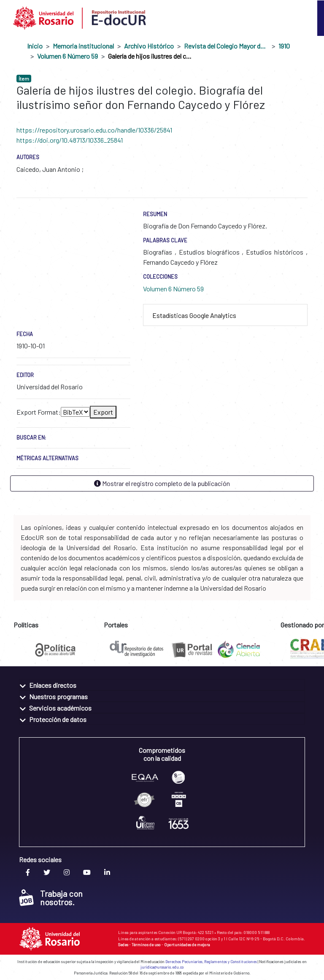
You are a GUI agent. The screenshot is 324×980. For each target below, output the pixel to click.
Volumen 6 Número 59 (67, 56)
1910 (284, 46)
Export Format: (39, 412)
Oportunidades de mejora (187, 945)
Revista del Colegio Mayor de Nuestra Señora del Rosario (226, 46)
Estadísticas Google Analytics (194, 315)
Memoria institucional (83, 46)
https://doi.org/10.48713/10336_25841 (70, 140)
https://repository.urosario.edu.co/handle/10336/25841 (94, 130)
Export (103, 412)
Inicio (35, 46)
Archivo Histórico (149, 46)
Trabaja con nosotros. (51, 898)
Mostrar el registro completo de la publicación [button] (162, 483)
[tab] (225, 315)
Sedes (123, 945)
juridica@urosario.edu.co (162, 967)
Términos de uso (146, 945)
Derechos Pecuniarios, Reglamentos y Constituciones (211, 962)
